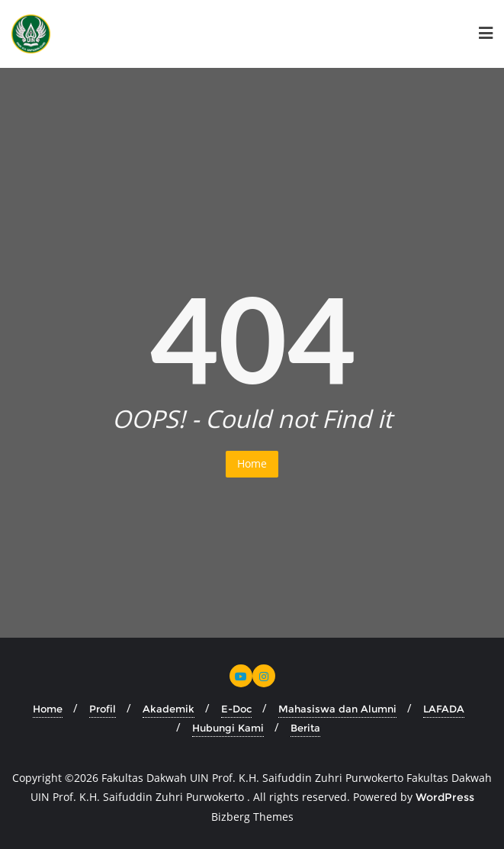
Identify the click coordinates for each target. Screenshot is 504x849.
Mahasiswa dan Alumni (337, 709)
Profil (103, 709)
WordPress (445, 797)
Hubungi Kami (228, 728)
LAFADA (444, 709)
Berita (305, 728)
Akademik (169, 709)
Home (252, 463)
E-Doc (236, 709)
